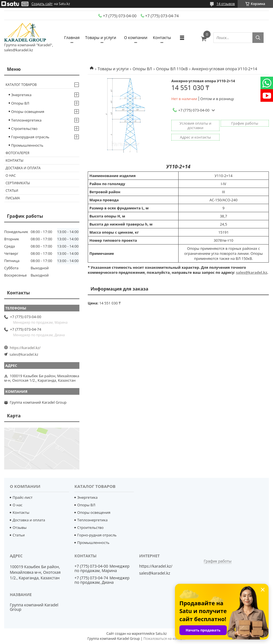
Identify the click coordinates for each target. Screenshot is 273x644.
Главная (72, 37)
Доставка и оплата (23, 168)
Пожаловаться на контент (164, 639)
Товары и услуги (101, 37)
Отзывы (19, 527)
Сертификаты (18, 183)
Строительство (24, 129)
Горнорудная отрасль (30, 137)
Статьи (12, 191)
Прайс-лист (22, 497)
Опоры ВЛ (142, 69)
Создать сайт (42, 4)
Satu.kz (161, 634)
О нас (11, 175)
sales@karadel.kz (252, 272)
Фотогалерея (17, 153)
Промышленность (27, 145)
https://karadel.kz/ (25, 348)
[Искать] (258, 38)
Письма (13, 198)
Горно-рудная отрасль (97, 535)
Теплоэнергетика (26, 120)
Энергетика (21, 95)
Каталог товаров (21, 85)
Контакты (162, 37)
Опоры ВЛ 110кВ (172, 69)
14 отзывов (226, 4)
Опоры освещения (28, 112)
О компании (136, 37)
